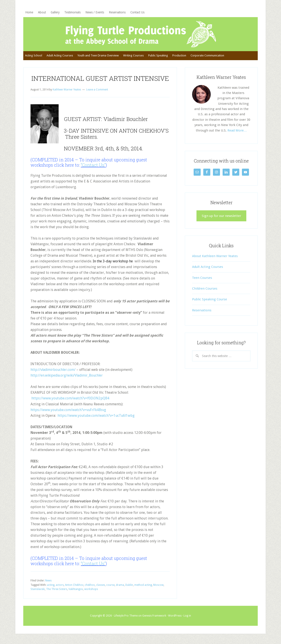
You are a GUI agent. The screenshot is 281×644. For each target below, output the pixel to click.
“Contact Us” (93, 168)
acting (51, 588)
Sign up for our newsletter (221, 219)
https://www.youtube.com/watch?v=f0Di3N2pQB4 (71, 402)
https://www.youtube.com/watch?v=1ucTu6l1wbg (97, 419)
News (48, 584)
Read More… (237, 134)
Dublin (129, 588)
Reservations (202, 314)
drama (120, 588)
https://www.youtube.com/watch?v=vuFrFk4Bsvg (69, 413)
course (110, 588)
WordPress (175, 619)
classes (101, 588)
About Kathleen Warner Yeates (215, 260)
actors (60, 588)
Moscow (158, 588)
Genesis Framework (154, 619)
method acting (143, 588)
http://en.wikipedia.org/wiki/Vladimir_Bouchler (68, 379)
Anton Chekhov (74, 588)
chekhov (90, 588)
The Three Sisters (57, 592)
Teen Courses (202, 281)
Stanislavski (38, 592)
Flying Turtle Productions (140, 36)
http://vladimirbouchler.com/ (54, 373)
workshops (91, 592)
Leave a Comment (97, 93)
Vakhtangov (76, 592)
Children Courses (205, 292)
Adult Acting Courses (208, 271)
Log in (187, 619)
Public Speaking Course (210, 303)
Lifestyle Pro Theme (126, 619)
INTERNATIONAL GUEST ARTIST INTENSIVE (100, 82)
